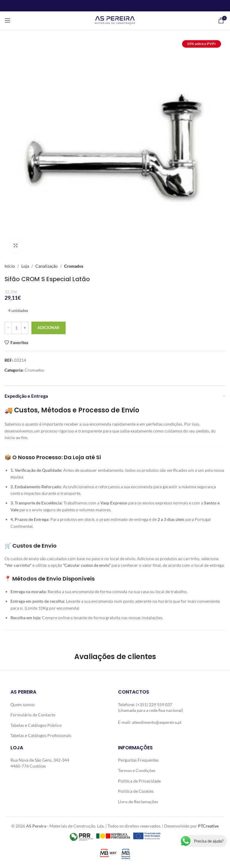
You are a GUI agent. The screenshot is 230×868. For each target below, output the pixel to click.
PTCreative (208, 826)
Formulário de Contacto (33, 715)
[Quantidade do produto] (16, 328)
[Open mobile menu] (7, 20)
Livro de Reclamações (138, 802)
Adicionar (49, 328)
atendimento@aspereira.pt (157, 722)
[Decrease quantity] (8, 328)
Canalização (47, 266)
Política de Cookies (136, 791)
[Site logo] (115, 20)
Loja (25, 266)
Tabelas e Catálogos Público (36, 725)
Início (10, 266)
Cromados (74, 266)
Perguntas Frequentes (138, 760)
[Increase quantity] (25, 328)
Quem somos (23, 705)
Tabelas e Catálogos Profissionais (41, 735)
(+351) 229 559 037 (154, 705)
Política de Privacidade (139, 781)
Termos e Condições (137, 770)
